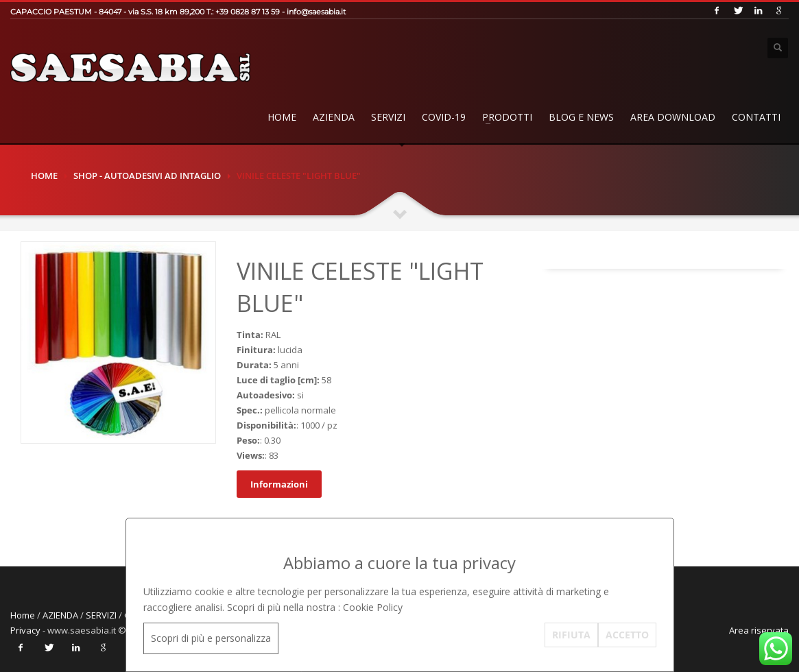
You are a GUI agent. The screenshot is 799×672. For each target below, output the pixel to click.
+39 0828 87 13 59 (248, 12)
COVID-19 (444, 117)
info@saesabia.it (316, 12)
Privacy (25, 630)
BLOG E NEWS (581, 117)
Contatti (756, 117)
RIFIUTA (571, 635)
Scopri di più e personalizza (211, 638)
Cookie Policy (373, 607)
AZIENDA (334, 117)
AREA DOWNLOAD (673, 117)
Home (282, 117)
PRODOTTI (507, 117)
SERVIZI (388, 117)
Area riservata (759, 630)
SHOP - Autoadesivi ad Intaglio (147, 176)
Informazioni (279, 484)
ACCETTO (627, 635)
